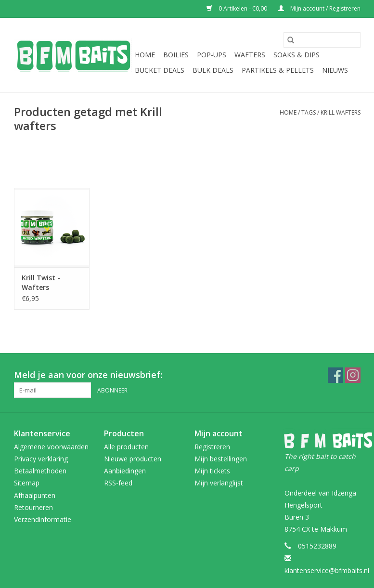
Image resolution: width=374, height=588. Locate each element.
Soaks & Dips (297, 55)
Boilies (176, 55)
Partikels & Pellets (278, 70)
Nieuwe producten (133, 459)
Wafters (250, 55)
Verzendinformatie (43, 519)
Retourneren (33, 507)
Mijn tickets (212, 471)
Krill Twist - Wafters (41, 282)
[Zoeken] (322, 40)
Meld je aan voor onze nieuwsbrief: (88, 375)
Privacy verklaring (41, 459)
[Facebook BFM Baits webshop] (335, 375)
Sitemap (27, 483)
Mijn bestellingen (221, 459)
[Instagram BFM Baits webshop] (353, 375)
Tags (309, 112)
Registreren (212, 447)
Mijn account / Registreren (319, 8)
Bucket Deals (160, 70)
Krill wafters (341, 112)
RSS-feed (118, 483)
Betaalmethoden (40, 471)
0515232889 (317, 546)
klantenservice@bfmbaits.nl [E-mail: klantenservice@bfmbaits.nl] (327, 570)
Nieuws (335, 70)
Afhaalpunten (35, 495)
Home (145, 55)
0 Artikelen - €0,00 (238, 8)
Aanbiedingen (125, 471)
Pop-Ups (212, 55)
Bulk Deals (213, 70)
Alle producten (126, 447)
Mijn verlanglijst (219, 483)
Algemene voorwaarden (51, 447)
